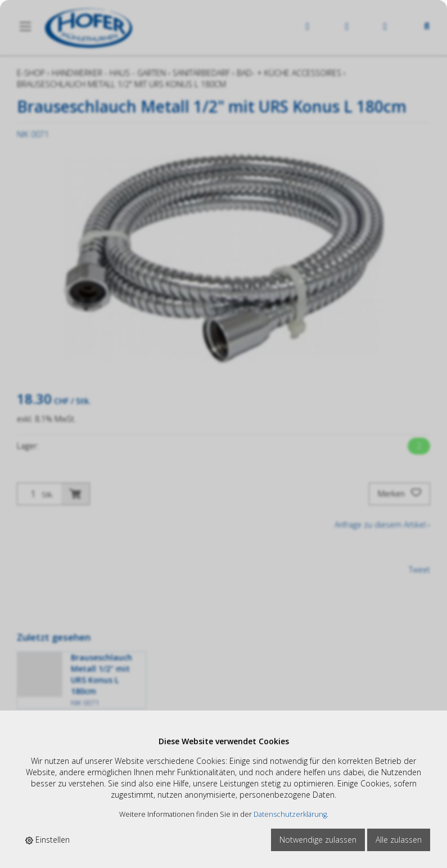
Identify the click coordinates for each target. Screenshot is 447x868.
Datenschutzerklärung (290, 814)
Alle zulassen (399, 840)
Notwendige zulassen (318, 840)
